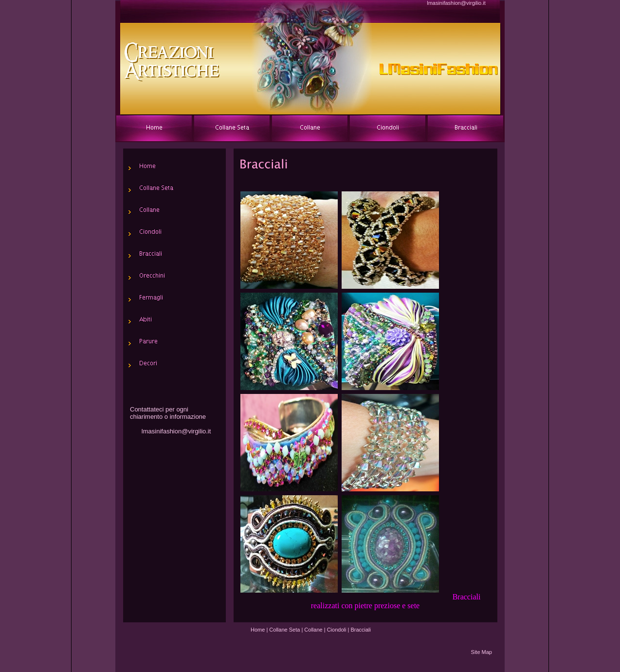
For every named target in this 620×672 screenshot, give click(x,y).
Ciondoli (337, 630)
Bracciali (361, 630)
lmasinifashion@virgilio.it (456, 3)
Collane (313, 630)
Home (258, 630)
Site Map (482, 652)
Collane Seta (284, 630)
